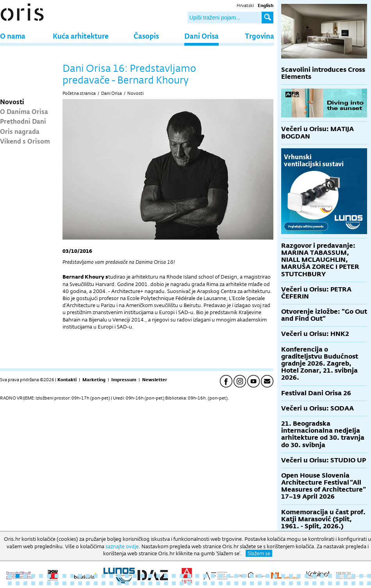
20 (158, 576)
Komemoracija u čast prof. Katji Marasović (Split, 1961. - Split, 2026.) (323, 519)
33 (260, 576)
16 (127, 576)
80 (260, 583)
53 (49, 583)
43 (338, 576)
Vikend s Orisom (25, 141)
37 (291, 576)
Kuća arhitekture (81, 36)
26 (205, 576)
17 (135, 576)
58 (88, 583)
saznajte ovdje (122, 546)
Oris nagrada (20, 131)
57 (80, 583)
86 (307, 583)
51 (33, 583)
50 (25, 583)
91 (346, 583)
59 (96, 583)
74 (213, 583)
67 (158, 583)
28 (221, 576)
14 (111, 576)
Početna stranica (79, 93)
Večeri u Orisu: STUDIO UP (324, 460)
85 (299, 583)
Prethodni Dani (23, 121)
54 (57, 583)
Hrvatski (245, 5)
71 (189, 583)
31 (244, 576)
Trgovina (260, 36)
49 (18, 583)
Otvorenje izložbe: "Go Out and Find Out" (324, 315)
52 (41, 583)
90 (338, 583)
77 (236, 583)
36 (283, 576)
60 (103, 583)
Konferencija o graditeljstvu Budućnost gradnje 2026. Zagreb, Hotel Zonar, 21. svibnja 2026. (320, 364)
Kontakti (67, 380)
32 (252, 576)
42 (330, 576)
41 (322, 576)
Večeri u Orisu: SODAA (317, 408)
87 (314, 583)
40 (314, 576)
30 (236, 576)
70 (182, 583)
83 (283, 583)
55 (64, 583)
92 (353, 583)
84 (291, 583)
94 (369, 583)
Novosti (12, 101)
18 (143, 576)
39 (307, 576)
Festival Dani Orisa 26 (316, 393)
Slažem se (259, 553)
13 (103, 576)
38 (299, 576)
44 (346, 576)
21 (166, 576)
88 (322, 583)
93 (361, 583)
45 (353, 576)
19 (150, 576)
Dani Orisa (202, 36)
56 (72, 583)
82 (275, 583)
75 (221, 583)
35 (275, 576)
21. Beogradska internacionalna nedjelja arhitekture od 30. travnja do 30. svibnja (323, 434)
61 (111, 583)
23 (182, 576)
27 (213, 576)
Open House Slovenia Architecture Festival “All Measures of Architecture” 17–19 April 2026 (324, 486)
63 (127, 583)
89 (330, 583)
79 (252, 583)
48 (10, 583)
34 (268, 576)
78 (244, 583)
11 (88, 576)
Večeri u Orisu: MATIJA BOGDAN (317, 132)
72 (197, 583)
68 (166, 583)
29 (228, 576)
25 (197, 576)
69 (174, 583)
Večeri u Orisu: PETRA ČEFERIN (316, 293)
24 (189, 576)
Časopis (146, 36)
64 (135, 583)
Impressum (124, 380)
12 (96, 576)
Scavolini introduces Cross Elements (323, 73)
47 (369, 576)
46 (361, 576)
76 (228, 583)
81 (268, 583)
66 (150, 583)
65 (143, 583)
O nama (13, 36)
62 (119, 583)
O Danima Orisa (24, 111)
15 (119, 576)
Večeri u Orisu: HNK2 (315, 334)
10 (80, 576)
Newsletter (155, 380)
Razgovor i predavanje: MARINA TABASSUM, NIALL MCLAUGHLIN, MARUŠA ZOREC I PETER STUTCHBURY (320, 260)
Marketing (94, 380)
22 (174, 576)
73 (205, 583)
